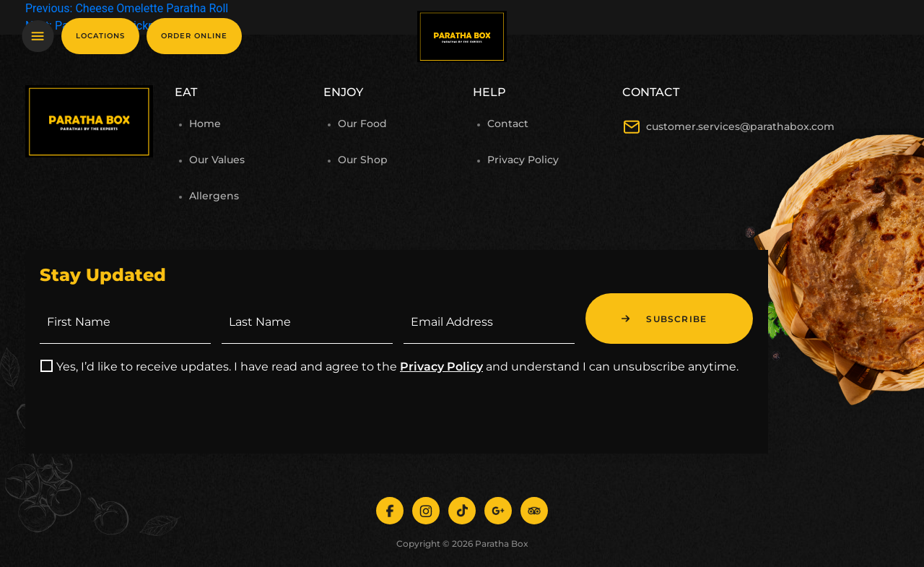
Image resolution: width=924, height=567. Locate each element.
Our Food (362, 124)
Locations (100, 36)
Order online (194, 36)
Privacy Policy (523, 160)
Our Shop (363, 160)
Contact (508, 124)
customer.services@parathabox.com (740, 126)
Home (205, 124)
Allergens (214, 196)
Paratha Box (502, 544)
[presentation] (149, 411)
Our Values (217, 160)
